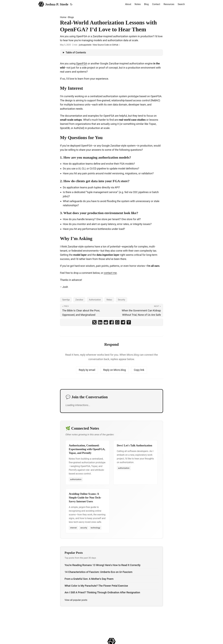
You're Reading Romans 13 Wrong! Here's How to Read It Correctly (103, 565)
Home (63, 17)
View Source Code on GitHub (105, 45)
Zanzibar (79, 300)
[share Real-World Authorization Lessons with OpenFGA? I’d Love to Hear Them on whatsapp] (117, 322)
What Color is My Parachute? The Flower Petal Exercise (96, 586)
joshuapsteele (85, 45)
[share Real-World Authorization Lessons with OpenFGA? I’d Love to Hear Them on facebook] (112, 322)
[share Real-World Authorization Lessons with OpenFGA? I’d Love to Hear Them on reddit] (106, 322)
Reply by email (87, 370)
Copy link (139, 370)
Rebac (109, 300)
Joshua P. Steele (53, 4)
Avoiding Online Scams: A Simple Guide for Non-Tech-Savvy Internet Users (85, 498)
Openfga (66, 300)
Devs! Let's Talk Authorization (135, 445)
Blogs (71, 17)
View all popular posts (76, 600)
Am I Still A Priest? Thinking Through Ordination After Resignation (102, 592)
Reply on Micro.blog (115, 370)
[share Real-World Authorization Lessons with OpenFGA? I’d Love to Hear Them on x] (94, 322)
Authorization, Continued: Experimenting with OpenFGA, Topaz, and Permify (87, 449)
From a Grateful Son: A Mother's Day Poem (89, 579)
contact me (110, 273)
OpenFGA (82, 63)
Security (121, 300)
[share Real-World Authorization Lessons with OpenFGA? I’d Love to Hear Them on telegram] (123, 322)
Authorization (95, 300)
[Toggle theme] (71, 4)
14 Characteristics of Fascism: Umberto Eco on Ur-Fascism (99, 572)
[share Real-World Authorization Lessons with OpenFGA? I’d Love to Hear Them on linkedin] (100, 322)
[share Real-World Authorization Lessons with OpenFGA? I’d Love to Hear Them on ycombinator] (129, 322)
